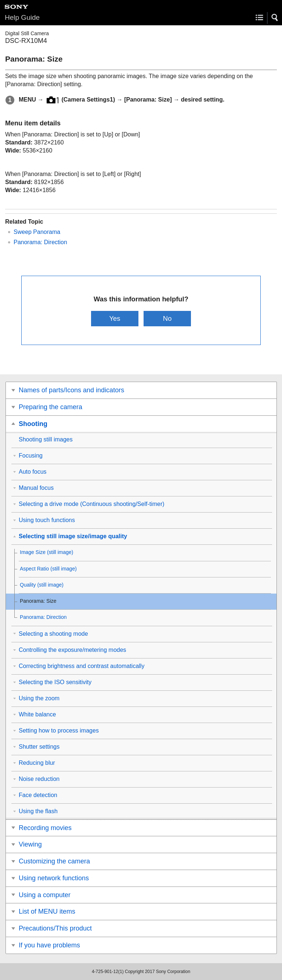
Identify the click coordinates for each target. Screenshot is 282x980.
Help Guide (22, 17)
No (167, 318)
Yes (115, 318)
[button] (275, 18)
